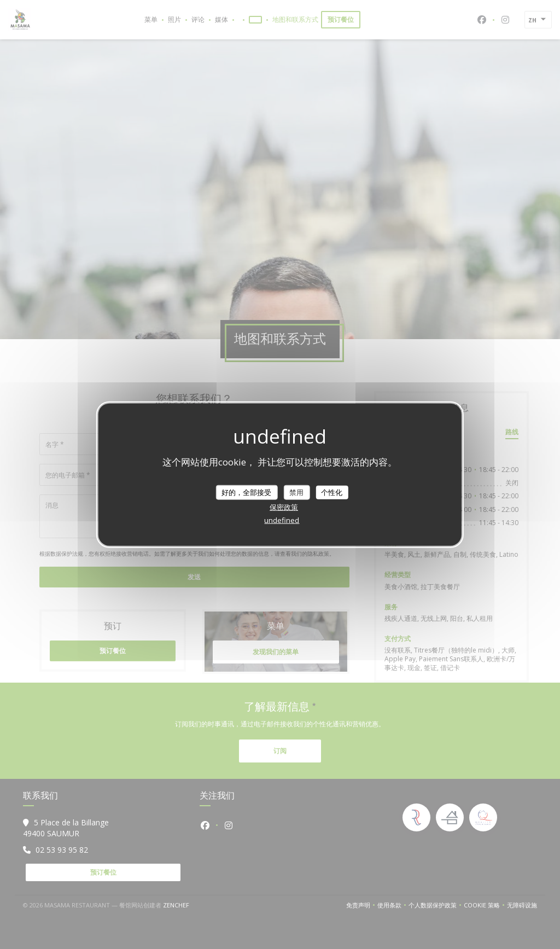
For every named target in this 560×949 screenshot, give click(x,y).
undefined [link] (282, 520)
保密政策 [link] (284, 507)
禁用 (296, 492)
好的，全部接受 (246, 492)
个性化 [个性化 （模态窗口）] (332, 492)
